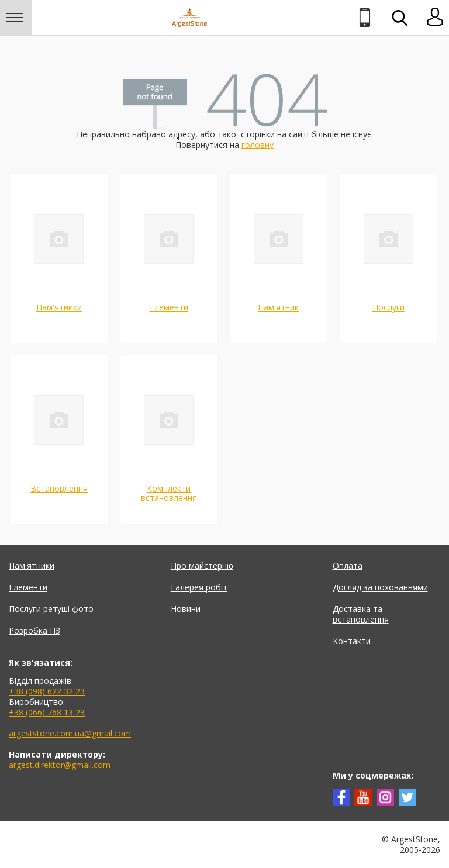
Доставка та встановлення (361, 614)
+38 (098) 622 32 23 (47, 691)
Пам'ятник (278, 307)
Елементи (169, 307)
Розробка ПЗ (34, 630)
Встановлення (59, 488)
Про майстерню (202, 566)
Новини (186, 609)
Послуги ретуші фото (51, 609)
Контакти (352, 641)
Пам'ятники (59, 307)
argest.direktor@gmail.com (60, 765)
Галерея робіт (199, 587)
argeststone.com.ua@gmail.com (70, 733)
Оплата (348, 566)
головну (258, 145)
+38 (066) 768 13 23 (47, 712)
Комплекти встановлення (169, 493)
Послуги (388, 307)
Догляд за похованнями (380, 587)
